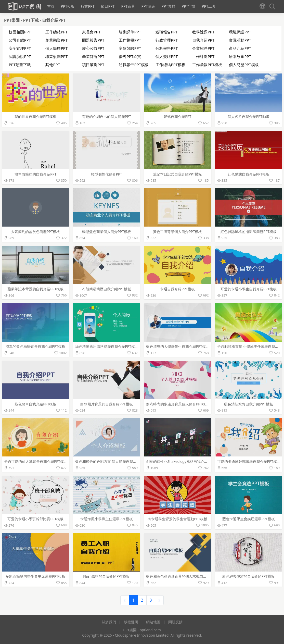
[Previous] (125, 600)
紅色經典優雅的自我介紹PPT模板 (249, 576)
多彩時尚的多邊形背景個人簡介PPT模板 (178, 404)
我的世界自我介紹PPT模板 (35, 116)
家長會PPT (91, 32)
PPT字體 (188, 6)
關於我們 (109, 622)
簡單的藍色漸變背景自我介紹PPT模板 (35, 346)
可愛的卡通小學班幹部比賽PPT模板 (35, 519)
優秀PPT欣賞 (130, 56)
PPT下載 (31, 20)
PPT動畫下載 (20, 65)
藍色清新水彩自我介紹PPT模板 (249, 404)
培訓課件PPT (130, 32)
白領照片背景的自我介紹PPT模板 (107, 404)
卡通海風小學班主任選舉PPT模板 (107, 519)
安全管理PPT (20, 48)
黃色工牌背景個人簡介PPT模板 (177, 232)
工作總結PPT (56, 32)
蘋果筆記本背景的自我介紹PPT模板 (35, 289)
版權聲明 (131, 622)
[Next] (159, 600)
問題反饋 (175, 622)
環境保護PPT (240, 32)
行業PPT (88, 6)
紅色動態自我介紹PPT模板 (249, 174)
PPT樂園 (12, 20)
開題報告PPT (93, 40)
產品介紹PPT (240, 48)
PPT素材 (168, 6)
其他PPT (53, 65)
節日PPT (108, 6)
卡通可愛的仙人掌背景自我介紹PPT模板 (36, 461)
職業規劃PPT (56, 56)
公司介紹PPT (20, 40)
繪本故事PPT (240, 56)
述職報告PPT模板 (134, 65)
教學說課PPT (203, 32)
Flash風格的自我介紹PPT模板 (106, 576)
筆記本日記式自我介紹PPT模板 (177, 174)
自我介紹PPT (54, 20)
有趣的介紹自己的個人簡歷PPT (107, 116)
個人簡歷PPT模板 (244, 65)
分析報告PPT (167, 48)
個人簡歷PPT (56, 48)
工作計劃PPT (203, 56)
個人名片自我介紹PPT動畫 (249, 116)
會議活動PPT (240, 40)
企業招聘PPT (203, 48)
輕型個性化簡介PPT (107, 174)
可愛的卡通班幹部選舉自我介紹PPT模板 (249, 461)
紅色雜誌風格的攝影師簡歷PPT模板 (249, 232)
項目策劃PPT (93, 65)
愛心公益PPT (93, 48)
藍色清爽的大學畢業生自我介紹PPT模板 (178, 346)
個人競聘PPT (167, 56)
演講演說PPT (20, 56)
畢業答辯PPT (93, 56)
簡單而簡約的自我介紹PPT (35, 174)
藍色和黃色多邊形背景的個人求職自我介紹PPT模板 (187, 576)
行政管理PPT (167, 40)
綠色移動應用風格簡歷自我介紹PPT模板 (107, 346)
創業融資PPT (56, 40)
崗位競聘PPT (130, 48)
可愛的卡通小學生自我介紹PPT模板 (249, 289)
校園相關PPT (20, 32)
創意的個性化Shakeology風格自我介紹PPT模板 (184, 461)
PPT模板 (67, 6)
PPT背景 (128, 6)
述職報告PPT (167, 32)
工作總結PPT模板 (170, 65)
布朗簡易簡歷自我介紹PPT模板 (107, 289)
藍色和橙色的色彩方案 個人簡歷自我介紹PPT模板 (114, 461)
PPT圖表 (148, 6)
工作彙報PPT (130, 40)
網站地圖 (153, 622)
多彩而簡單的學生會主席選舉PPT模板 (35, 576)
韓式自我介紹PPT (177, 116)
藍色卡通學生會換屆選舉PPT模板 (249, 519)
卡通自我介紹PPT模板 (177, 289)
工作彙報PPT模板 (207, 65)
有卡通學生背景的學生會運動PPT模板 (177, 519)
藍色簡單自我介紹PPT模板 (35, 404)
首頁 (51, 6)
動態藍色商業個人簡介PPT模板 (107, 232)
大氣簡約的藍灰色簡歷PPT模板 (35, 232)
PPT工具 (209, 6)
